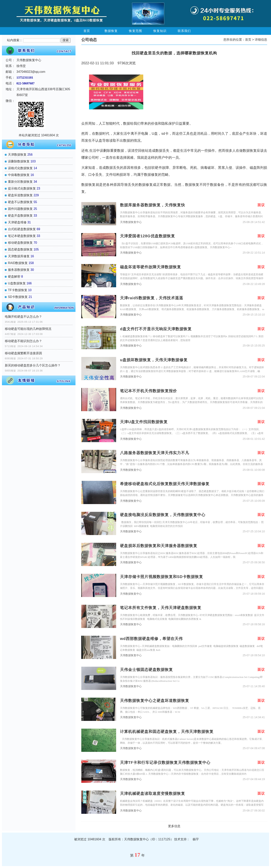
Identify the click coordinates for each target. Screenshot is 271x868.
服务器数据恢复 (19, 270)
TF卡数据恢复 (18, 290)
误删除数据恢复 (19, 161)
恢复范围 (135, 31)
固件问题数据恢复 (20, 209)
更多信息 (174, 826)
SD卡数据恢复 (18, 297)
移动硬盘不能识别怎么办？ (23, 341)
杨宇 (196, 839)
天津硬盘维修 (17, 222)
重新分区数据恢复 (20, 182)
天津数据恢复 (17, 155)
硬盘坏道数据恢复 (20, 195)
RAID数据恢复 (18, 263)
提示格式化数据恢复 (22, 188)
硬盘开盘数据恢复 (20, 216)
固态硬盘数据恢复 (20, 249)
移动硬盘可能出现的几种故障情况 (28, 329)
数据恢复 (111, 31)
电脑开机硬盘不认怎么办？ (23, 317)
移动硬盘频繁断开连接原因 (23, 353)
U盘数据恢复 (17, 283)
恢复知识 (160, 31)
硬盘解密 (14, 277)
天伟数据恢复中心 (131, 222)
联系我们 (184, 31)
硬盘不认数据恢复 (20, 202)
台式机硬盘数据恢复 (22, 229)
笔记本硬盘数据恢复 (22, 236)
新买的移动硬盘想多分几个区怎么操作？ (33, 365)
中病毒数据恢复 (19, 175)
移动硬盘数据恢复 (20, 243)
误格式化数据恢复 (20, 168)
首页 (87, 31)
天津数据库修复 (19, 256)
